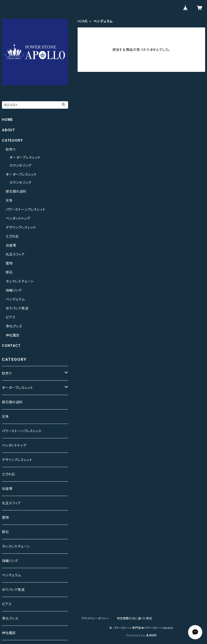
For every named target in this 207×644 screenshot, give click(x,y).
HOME (83, 21)
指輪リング (14, 290)
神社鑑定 (13, 335)
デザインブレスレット (21, 227)
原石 (9, 272)
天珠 (9, 200)
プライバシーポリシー (95, 618)
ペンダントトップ (18, 218)
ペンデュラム (15, 299)
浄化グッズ (14, 326)
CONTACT (11, 346)
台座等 (11, 245)
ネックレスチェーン (20, 281)
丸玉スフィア (15, 254)
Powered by (141, 635)
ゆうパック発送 (17, 308)
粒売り (11, 149)
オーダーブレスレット (25, 157)
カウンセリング (20, 165)
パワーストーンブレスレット (26, 209)
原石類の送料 (16, 191)
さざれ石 (12, 236)
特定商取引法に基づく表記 (135, 618)
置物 (9, 263)
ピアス (11, 317)
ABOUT (9, 130)
